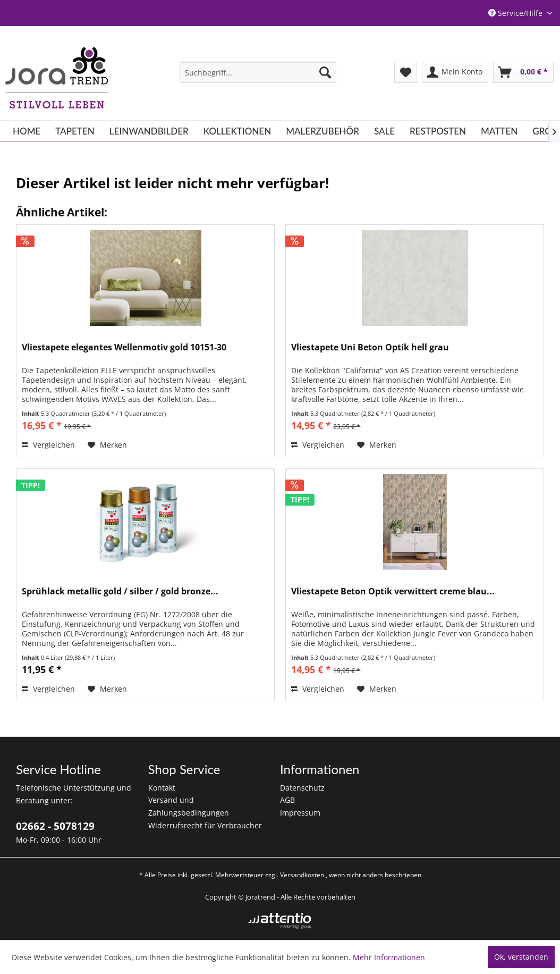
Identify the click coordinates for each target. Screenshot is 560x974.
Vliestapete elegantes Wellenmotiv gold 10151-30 (124, 347)
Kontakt (162, 788)
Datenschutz (302, 788)
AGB (287, 800)
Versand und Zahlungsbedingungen (189, 806)
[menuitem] (258, 72)
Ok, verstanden (521, 957)
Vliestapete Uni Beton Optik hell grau (370, 347)
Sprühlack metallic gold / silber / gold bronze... (120, 591)
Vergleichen (48, 445)
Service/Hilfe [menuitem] (516, 13)
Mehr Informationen (389, 957)
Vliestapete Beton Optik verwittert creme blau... (393, 591)
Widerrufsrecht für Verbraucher (205, 825)
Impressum (300, 813)
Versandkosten (302, 875)
